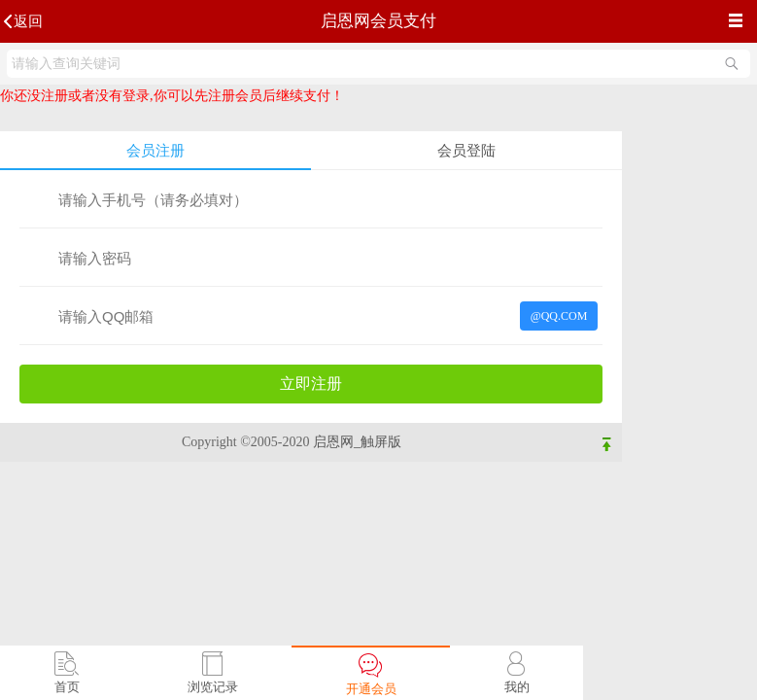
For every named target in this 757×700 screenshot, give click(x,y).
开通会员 (371, 689)
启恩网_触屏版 (357, 442)
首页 (67, 687)
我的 (517, 687)
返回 (28, 21)
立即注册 (311, 384)
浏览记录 (213, 687)
